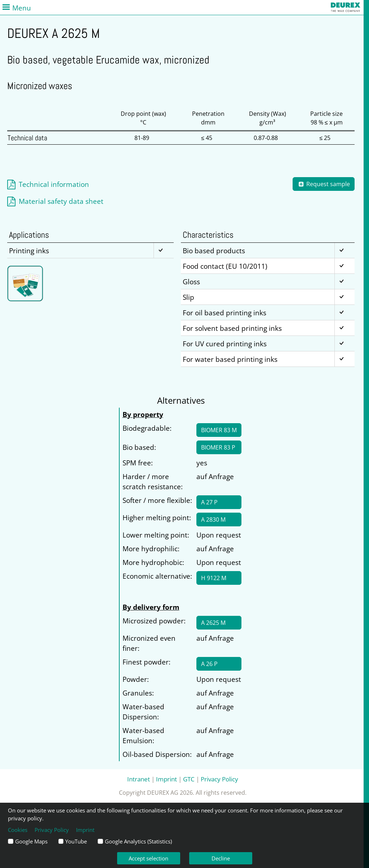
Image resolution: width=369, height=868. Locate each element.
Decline (221, 858)
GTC (189, 779)
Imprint (166, 779)
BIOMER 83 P (218, 447)
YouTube (76, 841)
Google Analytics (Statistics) (138, 841)
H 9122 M (214, 578)
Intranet (139, 779)
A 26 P (209, 664)
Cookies (18, 830)
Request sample (324, 184)
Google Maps (31, 841)
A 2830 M (213, 520)
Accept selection (148, 858)
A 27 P (209, 502)
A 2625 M (213, 623)
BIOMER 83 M (219, 430)
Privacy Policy (219, 779)
